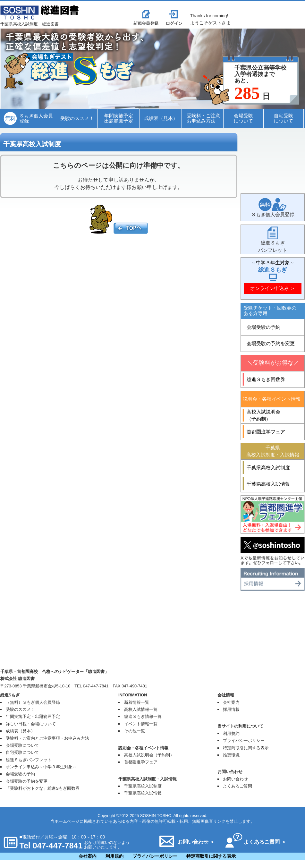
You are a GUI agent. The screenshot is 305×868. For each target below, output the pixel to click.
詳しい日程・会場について (31, 724)
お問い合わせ (235, 779)
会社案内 (231, 702)
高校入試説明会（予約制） (149, 755)
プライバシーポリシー (244, 740)
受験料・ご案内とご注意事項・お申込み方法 (47, 738)
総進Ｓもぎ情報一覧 (143, 716)
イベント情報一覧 (141, 724)
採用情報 (273, 579)
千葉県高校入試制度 (143, 786)
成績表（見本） (20, 731)
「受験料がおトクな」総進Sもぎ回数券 (43, 788)
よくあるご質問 (237, 786)
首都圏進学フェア (141, 762)
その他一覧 (135, 731)
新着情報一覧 (137, 702)
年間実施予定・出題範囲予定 (33, 716)
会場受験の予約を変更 (27, 781)
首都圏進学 (273, 515)
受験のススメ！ (20, 709)
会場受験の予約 (20, 774)
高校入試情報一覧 (141, 709)
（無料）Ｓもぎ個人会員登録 (33, 702)
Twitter (273, 551)
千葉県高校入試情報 (143, 793)
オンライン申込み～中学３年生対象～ (41, 767)
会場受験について (22, 745)
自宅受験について (22, 752)
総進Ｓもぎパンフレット (29, 760)
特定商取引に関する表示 (246, 748)
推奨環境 (231, 755)
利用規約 (231, 733)
